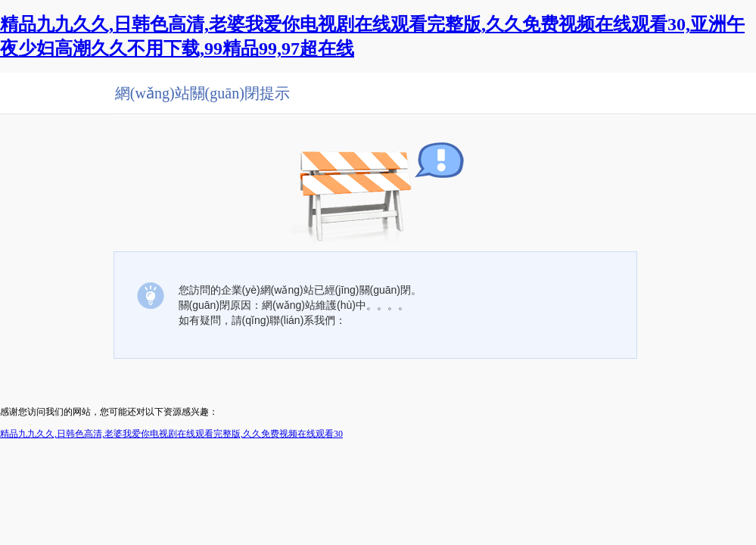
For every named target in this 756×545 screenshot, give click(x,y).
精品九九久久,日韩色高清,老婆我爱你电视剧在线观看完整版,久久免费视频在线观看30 (171, 434)
